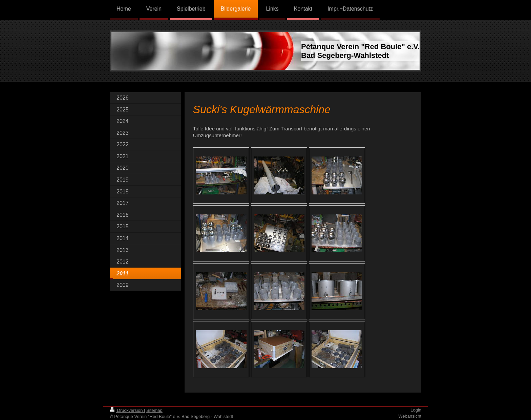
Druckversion (127, 410)
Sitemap (154, 410)
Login (416, 410)
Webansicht (410, 416)
